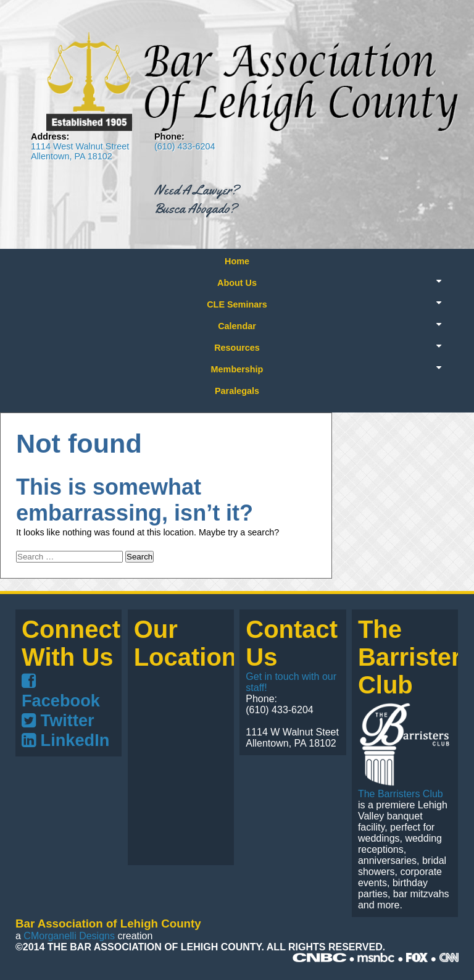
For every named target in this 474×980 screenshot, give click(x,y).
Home (237, 261)
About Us (237, 283)
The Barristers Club (401, 794)
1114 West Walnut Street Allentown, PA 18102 (80, 151)
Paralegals (237, 391)
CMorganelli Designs (69, 936)
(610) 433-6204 (185, 146)
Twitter (58, 720)
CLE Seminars (237, 304)
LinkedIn (65, 740)
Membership (237, 369)
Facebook (61, 691)
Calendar (237, 326)
